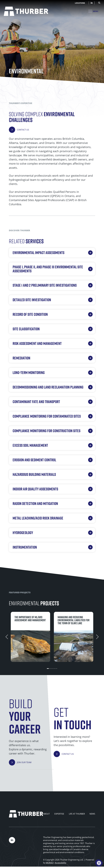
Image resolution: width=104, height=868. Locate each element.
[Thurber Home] (26, 814)
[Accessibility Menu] (99, 863)
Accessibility (60, 863)
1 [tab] (48, 669)
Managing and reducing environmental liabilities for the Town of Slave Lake (74, 620)
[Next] (97, 637)
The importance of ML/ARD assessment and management (30, 619)
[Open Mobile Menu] (93, 11)
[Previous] (7, 637)
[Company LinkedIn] (92, 3)
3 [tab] (52, 669)
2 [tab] (50, 669)
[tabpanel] (30, 637)
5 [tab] (56, 669)
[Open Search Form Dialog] (99, 3)
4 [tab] (54, 669)
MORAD (49, 863)
